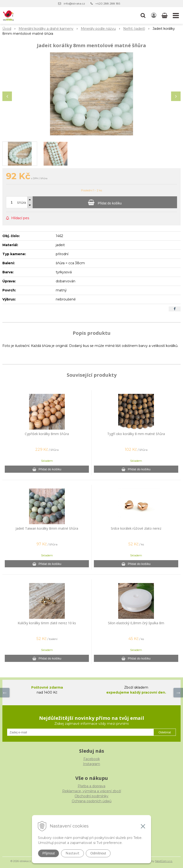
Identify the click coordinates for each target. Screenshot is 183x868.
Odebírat (165, 732)
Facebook (92, 759)
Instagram (91, 764)
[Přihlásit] (154, 15)
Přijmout (48, 853)
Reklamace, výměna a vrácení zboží (92, 791)
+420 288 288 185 (108, 3)
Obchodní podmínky (91, 796)
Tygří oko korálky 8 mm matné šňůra (136, 434)
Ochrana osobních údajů (92, 801)
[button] (143, 15)
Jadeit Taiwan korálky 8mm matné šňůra (47, 528)
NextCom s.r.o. (164, 861)
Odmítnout (98, 853)
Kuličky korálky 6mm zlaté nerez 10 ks (47, 623)
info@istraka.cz (74, 3)
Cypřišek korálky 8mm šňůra (47, 434)
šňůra (22, 203)
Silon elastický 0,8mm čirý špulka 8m (136, 623)
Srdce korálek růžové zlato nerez (136, 528)
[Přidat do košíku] (105, 202)
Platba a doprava (91, 786)
